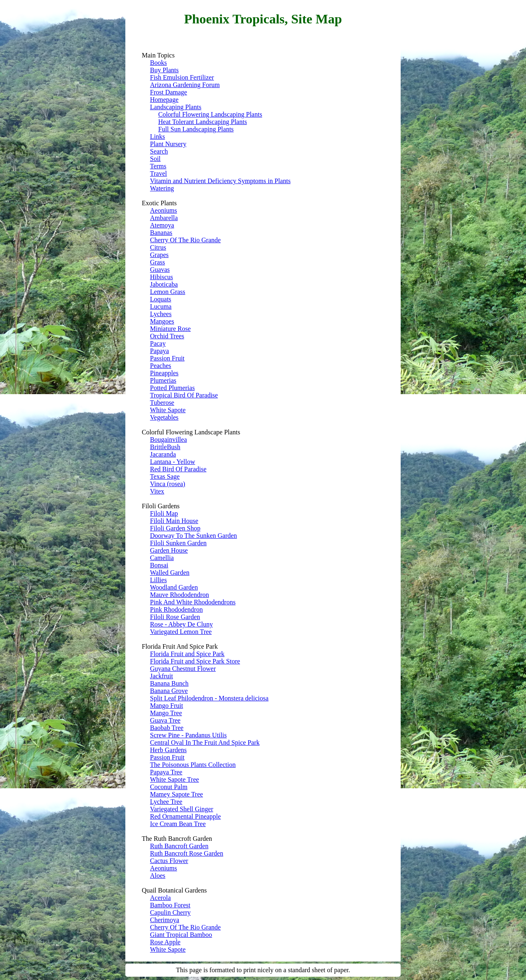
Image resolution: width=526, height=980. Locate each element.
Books (158, 63)
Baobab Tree (167, 728)
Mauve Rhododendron (180, 595)
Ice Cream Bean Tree (178, 824)
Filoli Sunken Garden (178, 543)
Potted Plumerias (172, 388)
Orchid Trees (167, 336)
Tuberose (162, 403)
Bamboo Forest (170, 905)
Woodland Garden (174, 587)
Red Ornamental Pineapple (185, 816)
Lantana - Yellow (173, 462)
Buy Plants (164, 70)
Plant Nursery (168, 144)
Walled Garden (170, 573)
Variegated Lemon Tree (181, 632)
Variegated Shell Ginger (182, 809)
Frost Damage (168, 92)
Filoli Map (164, 513)
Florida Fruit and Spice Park (187, 654)
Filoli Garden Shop (175, 528)
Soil (155, 159)
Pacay (158, 343)
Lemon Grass (168, 292)
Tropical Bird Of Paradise (184, 395)
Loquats (161, 299)
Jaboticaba (164, 284)
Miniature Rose (170, 329)
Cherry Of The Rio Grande (185, 240)
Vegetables (164, 417)
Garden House (169, 550)
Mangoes (162, 321)
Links (157, 137)
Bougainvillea (168, 440)
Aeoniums (164, 210)
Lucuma (161, 306)
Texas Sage (165, 476)
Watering (162, 188)
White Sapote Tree (174, 779)
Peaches (161, 366)
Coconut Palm (169, 787)
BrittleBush (165, 447)
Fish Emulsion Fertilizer (182, 77)
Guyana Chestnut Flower (183, 669)
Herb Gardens (168, 750)
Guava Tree (165, 720)
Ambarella (164, 218)
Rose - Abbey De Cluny (181, 624)
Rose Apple (165, 942)
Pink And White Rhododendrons (193, 602)
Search (159, 151)
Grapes (159, 255)
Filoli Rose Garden (175, 617)
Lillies (158, 580)
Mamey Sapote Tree (176, 794)
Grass (157, 262)
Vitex (157, 491)
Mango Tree (166, 713)
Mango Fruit (166, 706)
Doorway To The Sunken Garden (194, 536)
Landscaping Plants (176, 107)
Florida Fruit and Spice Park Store (195, 661)
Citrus (158, 247)
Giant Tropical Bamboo (181, 935)
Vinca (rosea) (168, 484)
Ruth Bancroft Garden (179, 846)
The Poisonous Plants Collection (193, 765)
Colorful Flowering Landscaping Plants (210, 114)
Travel (158, 173)
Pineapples (164, 373)
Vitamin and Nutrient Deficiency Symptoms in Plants (220, 181)
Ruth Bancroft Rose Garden (187, 853)
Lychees (161, 314)
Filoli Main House (174, 521)
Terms (158, 166)
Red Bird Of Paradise (178, 469)
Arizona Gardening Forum (185, 85)
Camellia (162, 558)
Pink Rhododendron (176, 609)
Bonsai (159, 565)
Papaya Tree (166, 772)
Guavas (160, 270)
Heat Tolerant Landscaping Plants (203, 122)
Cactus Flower (169, 861)
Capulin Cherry (170, 912)
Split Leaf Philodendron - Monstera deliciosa (209, 698)
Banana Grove (169, 691)
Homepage (164, 100)
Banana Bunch (169, 683)
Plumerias (163, 380)
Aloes (158, 876)
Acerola (160, 898)
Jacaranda (163, 454)
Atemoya (162, 225)
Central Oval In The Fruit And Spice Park (205, 742)
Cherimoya (165, 920)
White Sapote (168, 410)
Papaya (159, 351)
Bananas (161, 233)
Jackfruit (161, 676)
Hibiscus (161, 277)
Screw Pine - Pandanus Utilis (188, 735)
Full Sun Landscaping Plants (196, 129)
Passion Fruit (167, 358)
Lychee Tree (166, 802)
